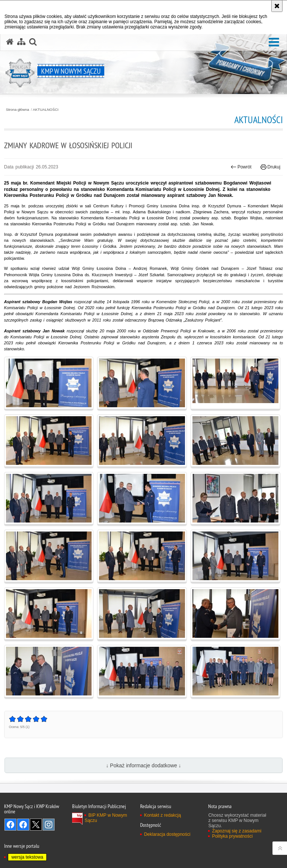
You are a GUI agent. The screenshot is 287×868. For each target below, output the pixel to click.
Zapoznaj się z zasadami (237, 831)
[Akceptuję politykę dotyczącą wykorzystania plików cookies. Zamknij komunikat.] (277, 6)
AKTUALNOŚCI (46, 110)
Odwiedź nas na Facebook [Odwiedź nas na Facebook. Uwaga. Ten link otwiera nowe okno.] (10, 825)
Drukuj (270, 167)
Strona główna (18, 110)
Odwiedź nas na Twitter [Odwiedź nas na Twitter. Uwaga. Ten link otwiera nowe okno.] (36, 825)
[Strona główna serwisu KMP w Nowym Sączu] (10, 42)
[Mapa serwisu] (21, 42)
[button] (274, 42)
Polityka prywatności (232, 836)
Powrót (241, 167)
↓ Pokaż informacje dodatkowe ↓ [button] (143, 765)
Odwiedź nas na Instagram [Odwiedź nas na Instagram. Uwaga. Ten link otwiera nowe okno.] (49, 825)
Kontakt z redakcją (162, 815)
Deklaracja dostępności (167, 834)
